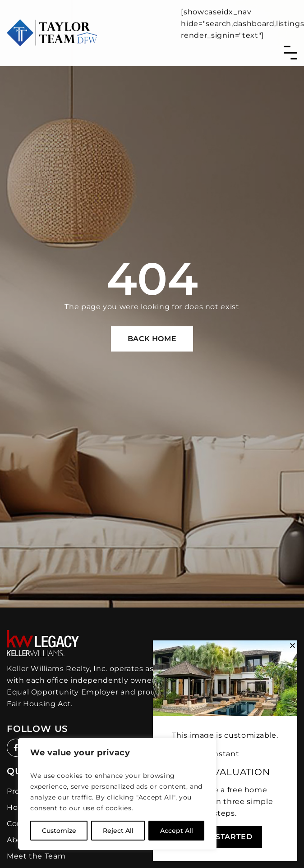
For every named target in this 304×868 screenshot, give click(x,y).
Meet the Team (36, 856)
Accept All (177, 831)
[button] (292, 646)
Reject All (118, 831)
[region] (117, 794)
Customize (59, 831)
